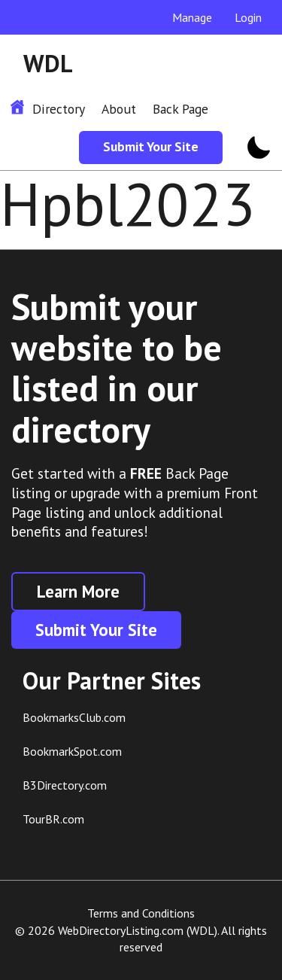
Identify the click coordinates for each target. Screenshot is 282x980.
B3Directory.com (65, 785)
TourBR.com (53, 819)
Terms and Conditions (141, 913)
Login (248, 17)
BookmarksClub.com (74, 717)
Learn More (78, 591)
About (119, 109)
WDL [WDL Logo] (48, 63)
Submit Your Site (151, 146)
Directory (59, 109)
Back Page (180, 109)
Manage (192, 17)
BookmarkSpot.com (72, 751)
